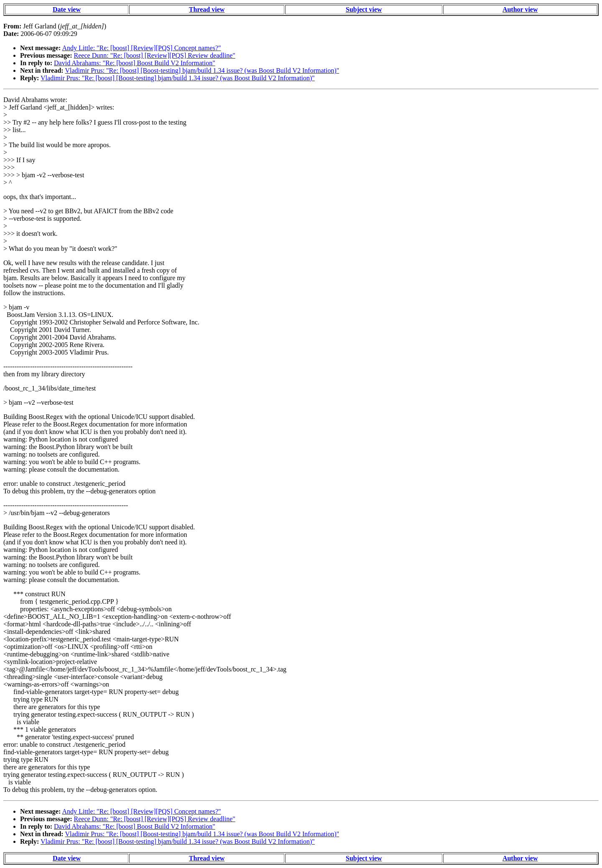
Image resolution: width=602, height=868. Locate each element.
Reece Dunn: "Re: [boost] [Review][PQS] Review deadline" (155, 55)
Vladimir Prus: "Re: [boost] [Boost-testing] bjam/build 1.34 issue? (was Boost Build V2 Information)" (202, 70)
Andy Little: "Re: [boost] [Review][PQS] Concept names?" (141, 48)
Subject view (364, 9)
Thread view (207, 9)
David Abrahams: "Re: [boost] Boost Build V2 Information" (135, 63)
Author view (520, 9)
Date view (67, 9)
